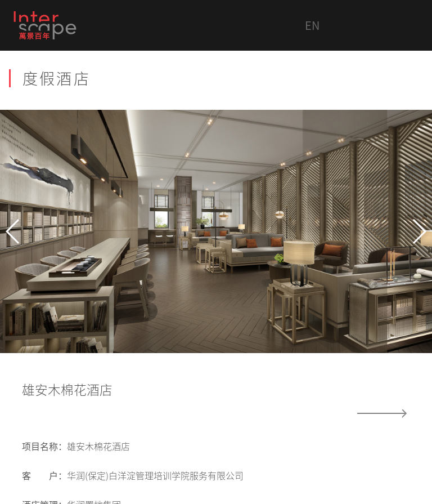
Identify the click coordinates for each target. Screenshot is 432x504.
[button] (13, 231)
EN (312, 25)
